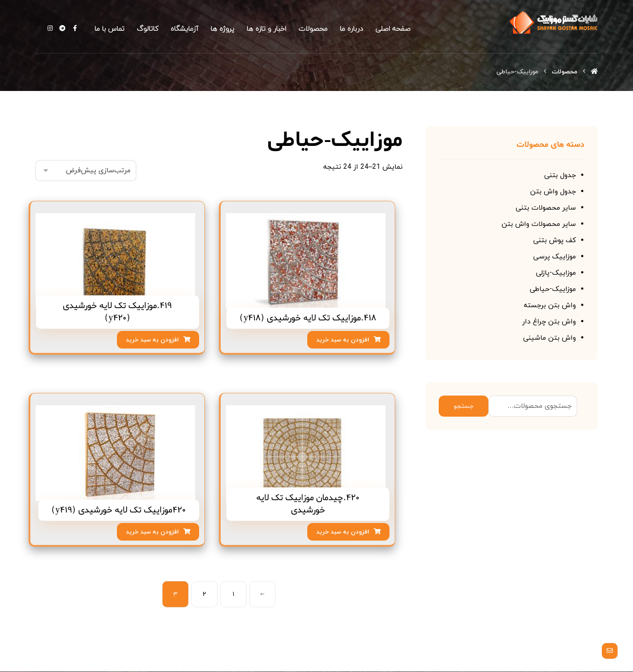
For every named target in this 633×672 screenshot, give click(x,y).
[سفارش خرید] (86, 171)
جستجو (464, 407)
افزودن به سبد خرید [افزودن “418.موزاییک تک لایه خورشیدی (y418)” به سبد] (343, 340)
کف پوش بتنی (555, 241)
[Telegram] (62, 29)
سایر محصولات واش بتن (539, 225)
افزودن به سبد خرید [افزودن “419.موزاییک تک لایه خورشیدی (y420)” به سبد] (152, 340)
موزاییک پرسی (555, 257)
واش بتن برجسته (550, 306)
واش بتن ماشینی (549, 338)
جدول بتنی (560, 176)
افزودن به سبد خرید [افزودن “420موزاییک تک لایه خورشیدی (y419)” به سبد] (152, 532)
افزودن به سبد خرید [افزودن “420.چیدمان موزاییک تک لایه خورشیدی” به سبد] (343, 532)
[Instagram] (50, 29)
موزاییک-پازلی (556, 273)
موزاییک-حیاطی (553, 290)
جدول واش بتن (553, 192)
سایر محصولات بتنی (546, 208)
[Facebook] (75, 29)
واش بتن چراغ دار (549, 322)
